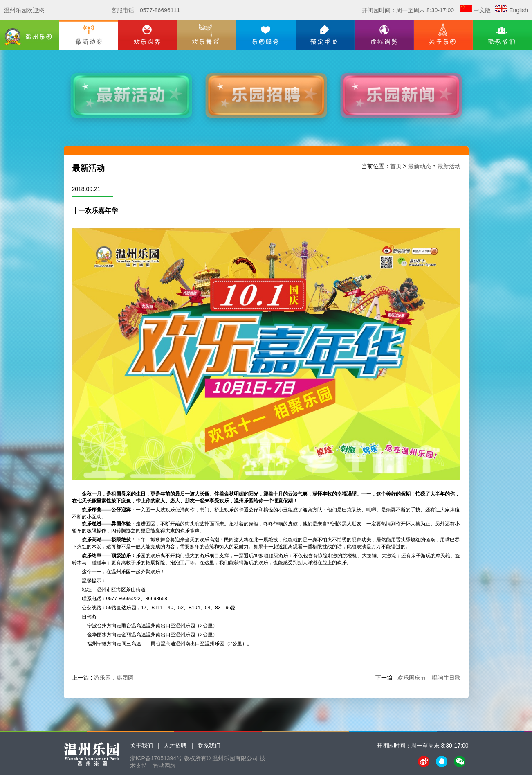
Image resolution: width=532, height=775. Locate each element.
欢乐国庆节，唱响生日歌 (429, 678)
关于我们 (141, 746)
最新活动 (449, 166)
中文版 (482, 10)
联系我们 (209, 746)
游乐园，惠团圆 (114, 678)
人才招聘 (175, 746)
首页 (396, 166)
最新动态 (420, 166)
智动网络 (164, 766)
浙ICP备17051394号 (156, 758)
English (519, 10)
